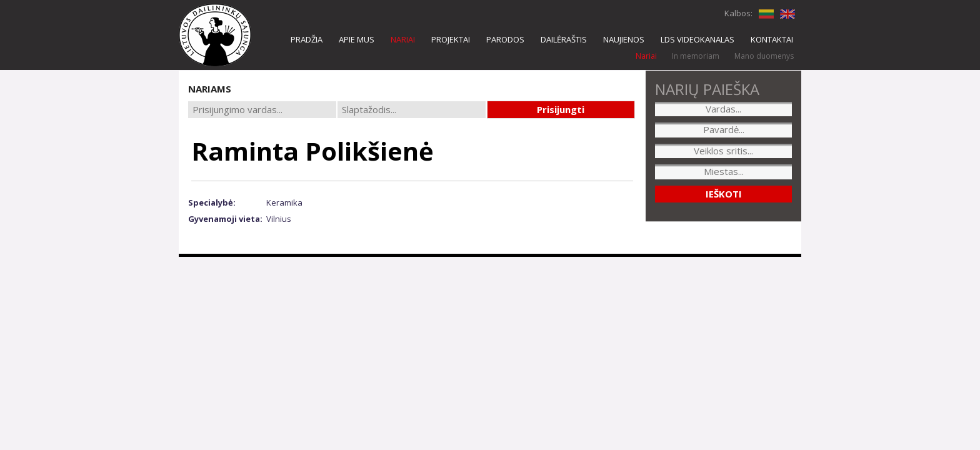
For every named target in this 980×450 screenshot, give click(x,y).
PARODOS (505, 39)
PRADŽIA (307, 39)
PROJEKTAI (451, 39)
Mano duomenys (764, 56)
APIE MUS (357, 39)
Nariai (646, 56)
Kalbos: (738, 13)
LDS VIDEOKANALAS (697, 39)
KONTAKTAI (772, 39)
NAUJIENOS (624, 39)
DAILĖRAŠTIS (564, 39)
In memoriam (696, 56)
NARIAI (403, 39)
